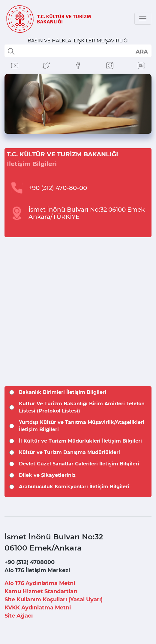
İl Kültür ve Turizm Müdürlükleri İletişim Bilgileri (80, 441)
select (141, 51)
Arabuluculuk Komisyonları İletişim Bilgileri (74, 487)
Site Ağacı (19, 616)
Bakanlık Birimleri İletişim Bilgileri (63, 392)
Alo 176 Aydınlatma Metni (40, 583)
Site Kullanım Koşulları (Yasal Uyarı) (54, 600)
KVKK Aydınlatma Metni (38, 608)
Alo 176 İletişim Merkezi (37, 570)
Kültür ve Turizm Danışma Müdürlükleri (69, 452)
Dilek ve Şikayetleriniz (47, 475)
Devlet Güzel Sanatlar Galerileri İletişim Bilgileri (79, 464)
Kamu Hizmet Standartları (41, 591)
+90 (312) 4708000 (30, 562)
